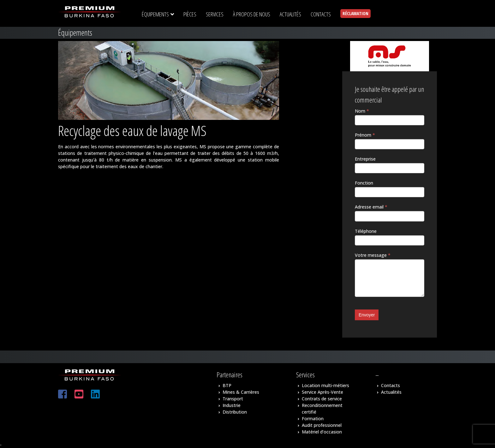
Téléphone (366, 231)
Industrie (232, 405)
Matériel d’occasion (322, 432)
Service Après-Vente (322, 392)
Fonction (364, 183)
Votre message (373, 255)
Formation (313, 419)
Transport (233, 399)
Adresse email (371, 207)
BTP (227, 385)
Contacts (391, 385)
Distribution (235, 412)
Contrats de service (322, 399)
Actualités (391, 392)
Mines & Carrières (241, 392)
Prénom (365, 135)
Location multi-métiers (325, 385)
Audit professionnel (322, 425)
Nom (362, 111)
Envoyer (367, 315)
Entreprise (365, 159)
